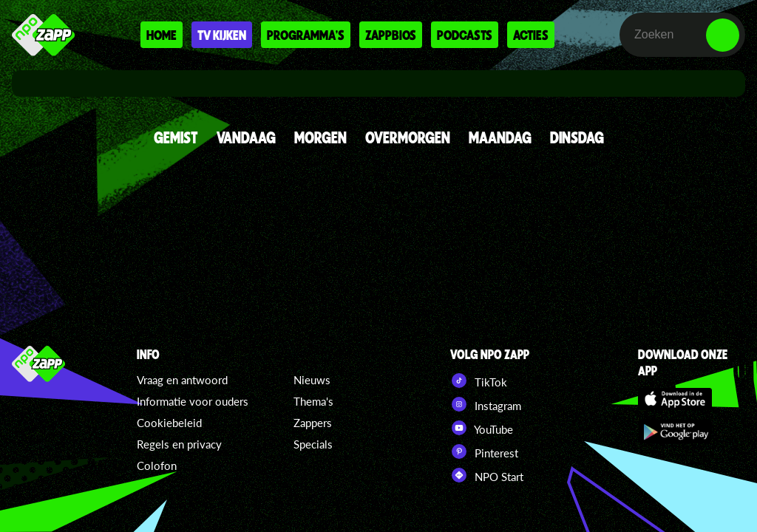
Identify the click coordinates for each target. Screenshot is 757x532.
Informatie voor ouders (193, 401)
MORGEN (320, 137)
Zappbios (391, 35)
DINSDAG (577, 137)
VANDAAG (246, 137)
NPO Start (487, 475)
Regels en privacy (179, 444)
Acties (531, 35)
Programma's (306, 35)
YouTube (482, 428)
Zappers (313, 423)
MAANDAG (500, 137)
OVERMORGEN (408, 137)
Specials (313, 444)
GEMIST (176, 137)
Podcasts (465, 35)
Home (162, 35)
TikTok (479, 381)
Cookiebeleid (169, 423)
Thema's (313, 401)
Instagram (486, 404)
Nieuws (312, 380)
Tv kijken (222, 35)
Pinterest (484, 451)
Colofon (157, 465)
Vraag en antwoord (182, 380)
